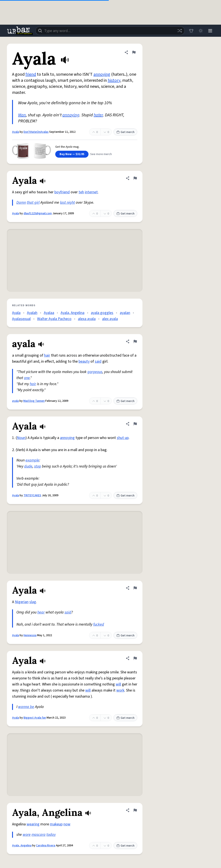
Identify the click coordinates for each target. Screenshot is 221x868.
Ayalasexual (21, 319)
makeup (56, 824)
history (114, 80)
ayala (15, 401)
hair (47, 355)
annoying (102, 74)
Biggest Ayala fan (35, 718)
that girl (33, 203)
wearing (33, 824)
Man (22, 115)
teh (81, 192)
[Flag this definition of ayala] (135, 341)
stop (38, 466)
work (120, 690)
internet (91, 192)
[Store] (191, 31)
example (32, 460)
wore (27, 835)
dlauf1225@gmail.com (38, 213)
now (67, 824)
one (27, 378)
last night (67, 203)
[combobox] (110, 31)
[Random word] (180, 31)
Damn (21, 203)
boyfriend (62, 192)
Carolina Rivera (46, 846)
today (51, 835)
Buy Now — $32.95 (72, 154)
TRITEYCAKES (32, 495)
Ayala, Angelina (73, 313)
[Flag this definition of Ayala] (134, 52)
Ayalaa (49, 313)
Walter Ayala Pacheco (54, 319)
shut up (123, 438)
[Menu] (210, 31)
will (118, 684)
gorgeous (95, 372)
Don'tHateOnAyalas (36, 132)
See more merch (101, 154)
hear (41, 612)
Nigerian (22, 602)
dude (28, 466)
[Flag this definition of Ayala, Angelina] (135, 810)
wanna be (26, 707)
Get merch (125, 132)
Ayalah (32, 313)
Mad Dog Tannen (34, 401)
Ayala (16, 132)
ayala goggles (102, 313)
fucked (99, 624)
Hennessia (30, 635)
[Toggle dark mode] (201, 31)
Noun (21, 438)
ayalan (125, 313)
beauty (84, 361)
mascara (39, 835)
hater (98, 115)
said (98, 361)
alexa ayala (87, 319)
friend (31, 74)
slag (33, 602)
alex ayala (110, 319)
